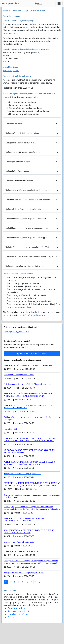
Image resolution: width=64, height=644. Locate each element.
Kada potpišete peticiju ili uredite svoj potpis (23, 133)
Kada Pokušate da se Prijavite (17, 171)
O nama (11, 617)
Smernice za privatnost (18, 611)
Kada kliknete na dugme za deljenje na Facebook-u (26, 219)
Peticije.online (10, 3)
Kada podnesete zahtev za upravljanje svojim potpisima (28, 190)
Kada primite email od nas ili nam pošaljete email (25, 266)
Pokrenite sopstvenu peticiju (32, 353)
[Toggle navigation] (59, 3)
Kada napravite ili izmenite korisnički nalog (23, 152)
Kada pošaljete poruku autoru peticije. (21, 143)
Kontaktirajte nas (11, 71)
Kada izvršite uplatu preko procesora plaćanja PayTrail (27, 247)
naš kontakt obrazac (36, 315)
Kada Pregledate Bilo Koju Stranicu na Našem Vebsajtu (28, 200)
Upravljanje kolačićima (18, 614)
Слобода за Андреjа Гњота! (16, 332)
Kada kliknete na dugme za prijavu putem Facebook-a (27, 228)
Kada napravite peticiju (15, 124)
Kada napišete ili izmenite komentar (20, 181)
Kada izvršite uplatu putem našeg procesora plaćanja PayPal (29, 257)
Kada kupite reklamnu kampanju (18, 162)
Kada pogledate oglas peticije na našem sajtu (23, 209)
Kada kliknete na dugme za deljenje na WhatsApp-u (26, 238)
